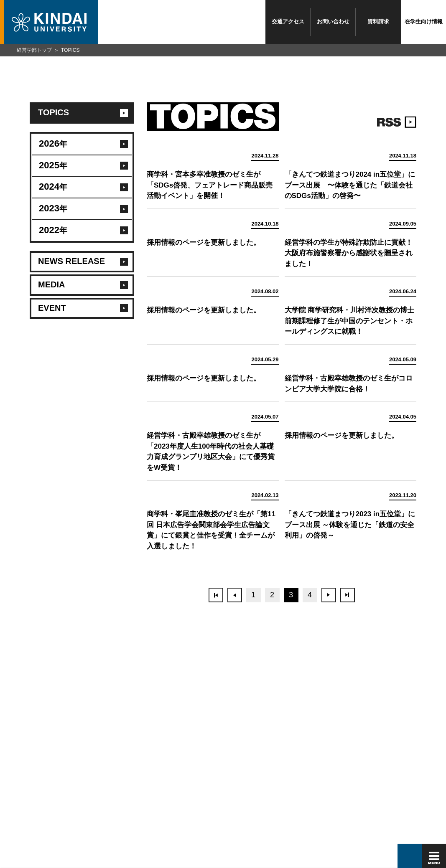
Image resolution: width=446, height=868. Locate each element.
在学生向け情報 (424, 22)
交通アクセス (288, 22)
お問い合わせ (333, 22)
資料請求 (378, 22)
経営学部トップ (34, 50)
